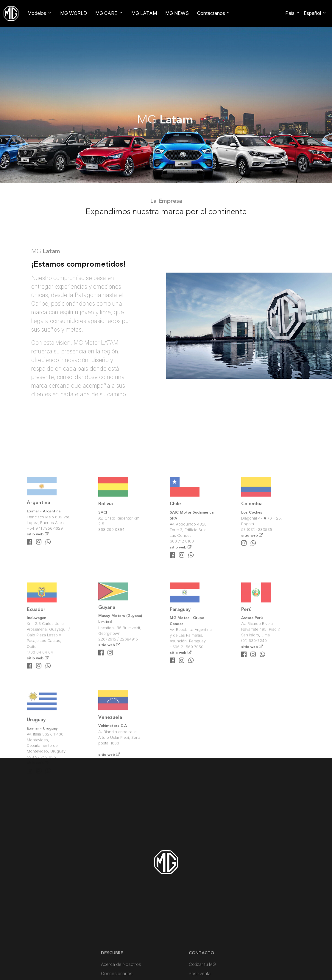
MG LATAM (144, 13)
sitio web (38, 578)
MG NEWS (177, 13)
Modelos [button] (37, 13)
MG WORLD (74, 13)
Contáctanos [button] (211, 13)
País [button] (290, 13)
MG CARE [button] (106, 13)
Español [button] (312, 13)
